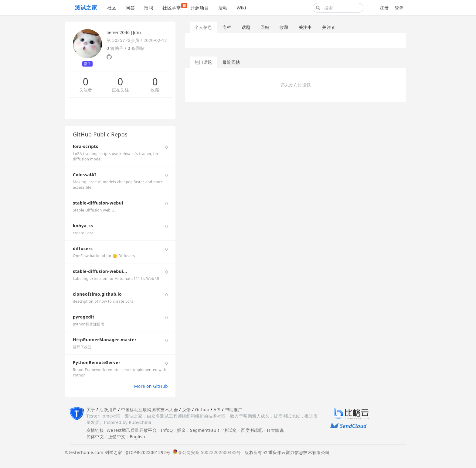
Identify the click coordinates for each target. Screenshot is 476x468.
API (217, 409)
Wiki (241, 8)
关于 (91, 409)
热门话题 (203, 62)
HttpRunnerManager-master (105, 340)
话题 (246, 27)
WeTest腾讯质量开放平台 (132, 430)
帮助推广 (234, 409)
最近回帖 (231, 62)
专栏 (227, 27)
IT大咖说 (275, 430)
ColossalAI (85, 175)
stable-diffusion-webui (98, 203)
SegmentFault (205, 430)
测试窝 (230, 430)
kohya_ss (83, 226)
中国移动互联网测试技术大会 (150, 409)
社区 (112, 8)
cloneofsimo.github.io (97, 294)
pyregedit (84, 317)
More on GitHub (151, 386)
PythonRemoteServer (97, 362)
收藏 (155, 90)
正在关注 (121, 90)
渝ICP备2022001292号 (146, 452)
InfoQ (167, 430)
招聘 (149, 8)
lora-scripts (85, 146)
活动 (223, 8)
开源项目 (200, 8)
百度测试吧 (252, 430)
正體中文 (117, 437)
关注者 (86, 90)
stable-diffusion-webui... (100, 271)
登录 (399, 7)
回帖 (265, 27)
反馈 (187, 409)
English (137, 437)
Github (202, 409)
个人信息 (203, 27)
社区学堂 (174, 7)
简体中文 (95, 437)
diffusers (83, 248)
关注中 (305, 27)
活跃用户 (108, 409)
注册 (384, 7)
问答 (130, 8)
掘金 (181, 430)
